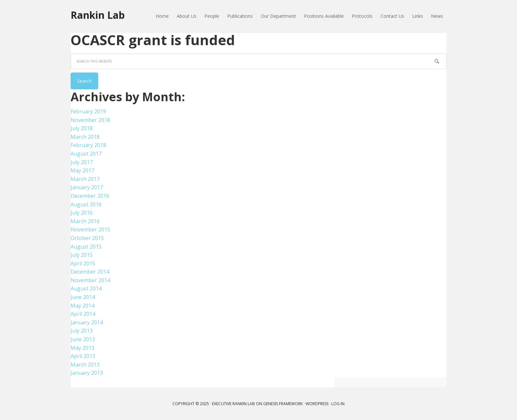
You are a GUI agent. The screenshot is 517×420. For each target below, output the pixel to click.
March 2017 (85, 179)
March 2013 (85, 365)
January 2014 (87, 322)
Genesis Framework (283, 404)
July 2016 (82, 213)
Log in (338, 404)
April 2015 (83, 263)
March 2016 (85, 221)
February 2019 (88, 111)
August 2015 (86, 247)
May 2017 (82, 170)
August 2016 (86, 204)
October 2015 (87, 238)
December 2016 (90, 196)
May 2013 (82, 348)
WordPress (317, 404)
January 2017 (87, 187)
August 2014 (86, 288)
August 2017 (86, 154)
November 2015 (90, 229)
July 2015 (82, 255)
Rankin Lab (99, 15)
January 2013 (87, 373)
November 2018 (90, 120)
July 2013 (82, 331)
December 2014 (90, 272)
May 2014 (82, 306)
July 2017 (82, 162)
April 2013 (83, 356)
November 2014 (90, 280)
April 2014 (83, 314)
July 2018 (82, 128)
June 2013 (83, 339)
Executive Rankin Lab (233, 404)
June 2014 (83, 297)
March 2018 (85, 137)
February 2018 (88, 145)
